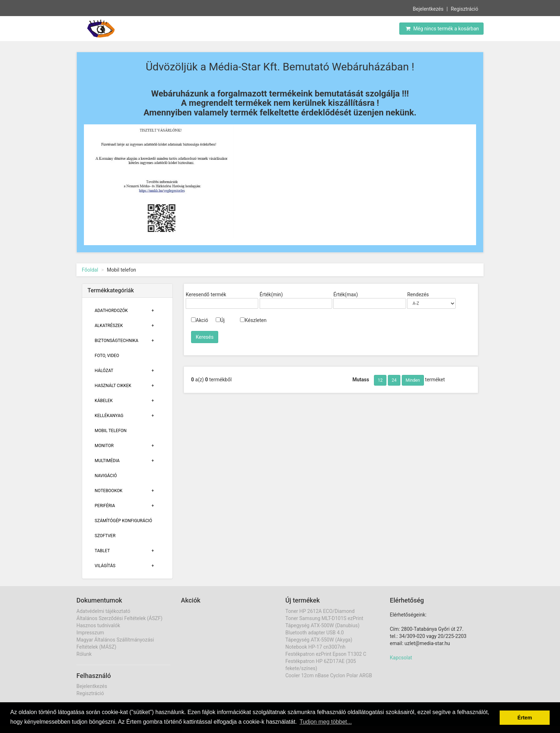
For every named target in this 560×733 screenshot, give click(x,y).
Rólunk (84, 654)
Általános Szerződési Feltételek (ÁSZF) (119, 618)
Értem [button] (525, 718)
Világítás (105, 566)
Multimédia (107, 461)
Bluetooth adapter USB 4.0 (315, 633)
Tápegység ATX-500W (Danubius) (322, 625)
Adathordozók (111, 311)
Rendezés (418, 294)
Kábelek (104, 401)
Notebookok (109, 491)
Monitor (104, 446)
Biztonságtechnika (116, 341)
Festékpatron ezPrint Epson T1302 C (326, 654)
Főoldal (90, 270)
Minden (413, 380)
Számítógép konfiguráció (123, 521)
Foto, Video (107, 356)
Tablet (102, 551)
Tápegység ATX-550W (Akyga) (319, 640)
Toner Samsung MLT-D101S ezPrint (324, 618)
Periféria (105, 506)
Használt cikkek (113, 386)
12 (380, 380)
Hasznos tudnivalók (98, 625)
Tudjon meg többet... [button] (326, 722)
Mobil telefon (111, 431)
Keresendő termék (206, 294)
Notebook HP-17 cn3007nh (315, 647)
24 (394, 380)
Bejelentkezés (428, 9)
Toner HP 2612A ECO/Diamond (320, 611)
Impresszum (90, 633)
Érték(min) (271, 294)
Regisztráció (464, 9)
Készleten (253, 320)
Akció (200, 320)
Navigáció (106, 476)
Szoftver (105, 536)
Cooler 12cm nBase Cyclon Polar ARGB (329, 675)
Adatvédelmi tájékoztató (103, 611)
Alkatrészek (109, 326)
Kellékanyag (109, 416)
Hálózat (104, 371)
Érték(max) (346, 294)
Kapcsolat (401, 658)
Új (220, 320)
